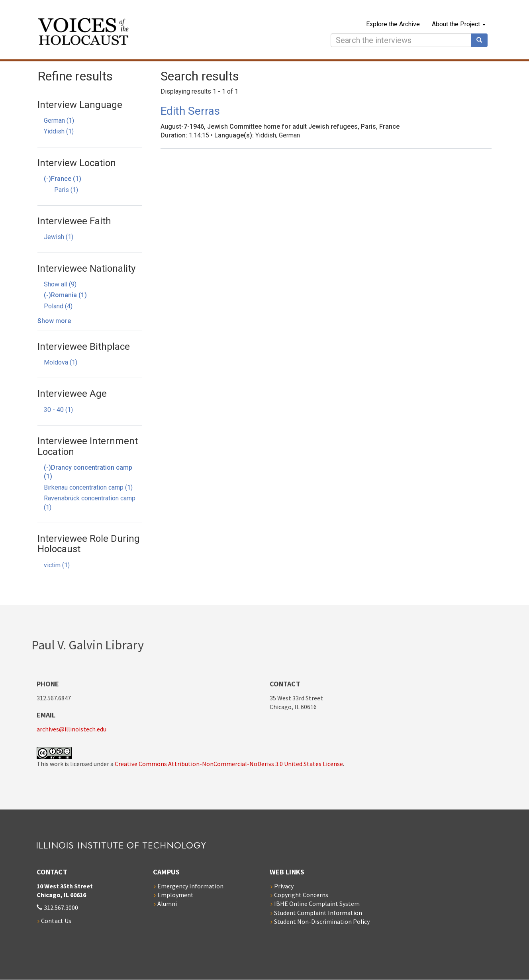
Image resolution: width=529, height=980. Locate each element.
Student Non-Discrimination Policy (322, 921)
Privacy (284, 886)
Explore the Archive (393, 24)
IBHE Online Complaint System (317, 904)
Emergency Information (190, 886)
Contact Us (56, 921)
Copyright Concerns (301, 895)
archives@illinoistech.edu (72, 729)
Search (482, 40)
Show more (54, 321)
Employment (175, 895)
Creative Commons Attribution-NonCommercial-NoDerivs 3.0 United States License (229, 764)
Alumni (167, 904)
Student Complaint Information (318, 913)
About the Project (459, 24)
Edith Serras (190, 111)
